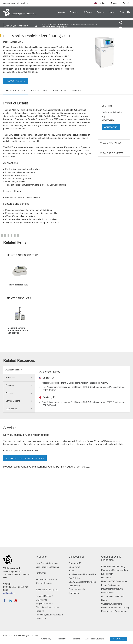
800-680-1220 (10, 3)
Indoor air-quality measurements (20, 172)
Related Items (39, 91)
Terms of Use (61, 639)
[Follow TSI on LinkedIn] (10, 601)
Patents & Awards (77, 589)
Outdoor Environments (112, 604)
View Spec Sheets (112, 153)
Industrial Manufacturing (112, 589)
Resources (60, 91)
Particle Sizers (65, 25)
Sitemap (75, 639)
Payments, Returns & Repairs (50, 615)
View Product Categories (47, 567)
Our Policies (74, 578)
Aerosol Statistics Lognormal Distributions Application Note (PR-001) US (75, 383)
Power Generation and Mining (115, 608)
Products (74, 12)
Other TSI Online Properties (111, 558)
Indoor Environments (111, 585)
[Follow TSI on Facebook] (5, 601)
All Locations (22, 3)
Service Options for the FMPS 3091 (22, 450)
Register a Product (45, 604)
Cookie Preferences (118, 639)
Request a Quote (16, 81)
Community (74, 593)
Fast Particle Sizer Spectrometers (84, 25)
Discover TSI (76, 557)
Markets (61, 12)
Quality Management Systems (82, 582)
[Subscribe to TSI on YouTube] (16, 601)
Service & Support (47, 589)
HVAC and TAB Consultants (114, 581)
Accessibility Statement (93, 639)
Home (44, 25)
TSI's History (74, 586)
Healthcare (106, 578)
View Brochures (111, 143)
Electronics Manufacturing (113, 566)
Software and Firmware (47, 580)
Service (100, 12)
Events (72, 571)
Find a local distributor (112, 112)
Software (87, 12)
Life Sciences (107, 593)
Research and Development (114, 611)
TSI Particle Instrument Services (25, 458)
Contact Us (125, 12)
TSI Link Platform (44, 583)
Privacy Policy (44, 639)
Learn (112, 12)
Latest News (74, 567)
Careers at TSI (75, 563)
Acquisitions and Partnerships (82, 574)
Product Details (16, 91)
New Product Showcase (47, 563)
